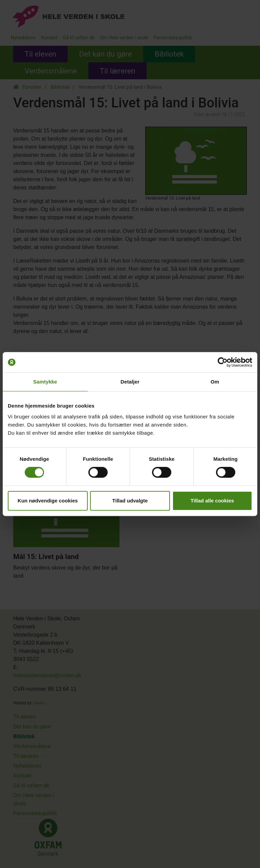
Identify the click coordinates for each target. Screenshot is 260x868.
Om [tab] (215, 382)
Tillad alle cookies (212, 501)
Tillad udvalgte (130, 501)
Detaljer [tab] (130, 382)
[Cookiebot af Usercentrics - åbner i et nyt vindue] (223, 362)
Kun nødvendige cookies (48, 501)
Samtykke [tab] (45, 382)
